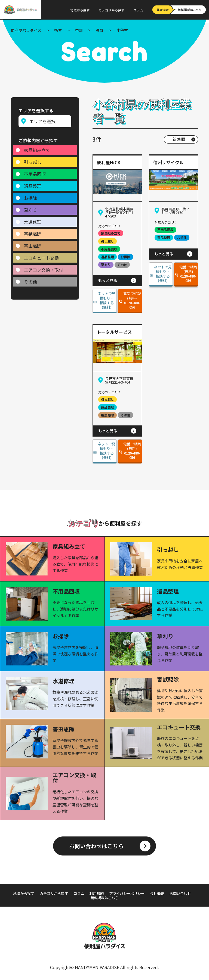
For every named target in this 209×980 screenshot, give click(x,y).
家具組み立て (37, 148)
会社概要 (174, 893)
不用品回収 (35, 172)
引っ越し (33, 160)
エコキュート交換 (41, 256)
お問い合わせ (87, 898)
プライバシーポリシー (142, 893)
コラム (138, 10)
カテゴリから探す (112, 10)
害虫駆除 (33, 244)
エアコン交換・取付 (44, 268)
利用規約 (110, 893)
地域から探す (80, 10)
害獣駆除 (33, 232)
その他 (30, 280)
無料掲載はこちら (119, 898)
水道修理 (33, 220)
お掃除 (30, 196)
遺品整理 (33, 184)
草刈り (30, 208)
